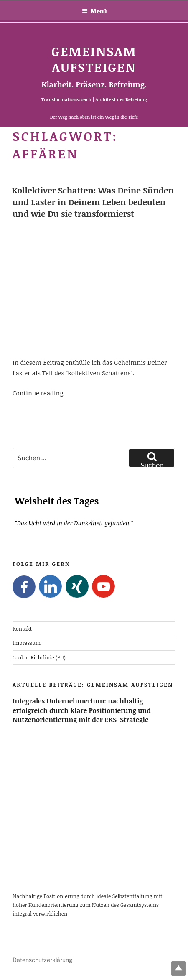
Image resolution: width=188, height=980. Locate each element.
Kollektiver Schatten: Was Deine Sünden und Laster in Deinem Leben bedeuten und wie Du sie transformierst (93, 202)
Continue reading (38, 393)
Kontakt (22, 629)
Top (179, 969)
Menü (94, 11)
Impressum (27, 643)
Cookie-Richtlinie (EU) (39, 657)
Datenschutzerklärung (42, 960)
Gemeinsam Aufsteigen (94, 59)
